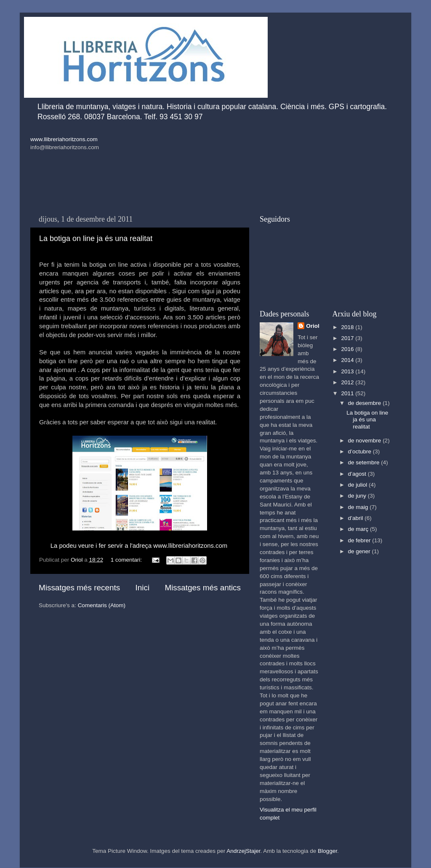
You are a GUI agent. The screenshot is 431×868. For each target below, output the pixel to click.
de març (359, 529)
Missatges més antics (203, 588)
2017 (348, 338)
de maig (359, 507)
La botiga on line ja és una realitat (96, 238)
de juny (358, 496)
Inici (143, 588)
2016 (348, 349)
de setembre (365, 462)
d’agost (358, 474)
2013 (348, 371)
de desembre (366, 403)
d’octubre (360, 451)
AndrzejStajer (243, 851)
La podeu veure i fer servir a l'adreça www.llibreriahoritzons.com (139, 546)
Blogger (327, 851)
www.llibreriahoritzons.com (64, 139)
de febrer (360, 540)
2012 (348, 382)
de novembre (366, 441)
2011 (348, 393)
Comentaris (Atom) (102, 605)
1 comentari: (127, 560)
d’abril (357, 518)
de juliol (359, 485)
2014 (348, 360)
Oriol (313, 326)
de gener (360, 551)
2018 (348, 327)
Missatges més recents (79, 588)
